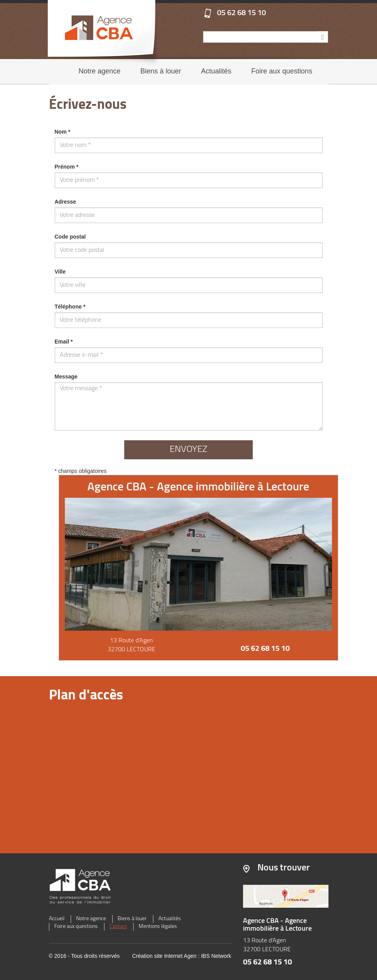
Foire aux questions (282, 71)
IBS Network (216, 956)
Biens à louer (161, 71)
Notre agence (99, 71)
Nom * (63, 132)
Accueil (57, 919)
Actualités (216, 71)
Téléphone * (70, 307)
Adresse (65, 202)
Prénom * (67, 167)
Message (66, 377)
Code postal (70, 237)
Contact (118, 927)
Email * (64, 342)
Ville (60, 272)
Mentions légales (158, 927)
